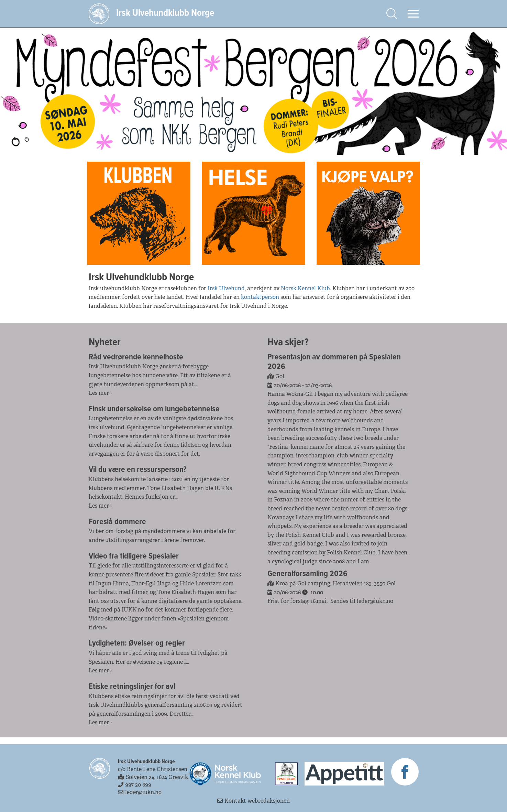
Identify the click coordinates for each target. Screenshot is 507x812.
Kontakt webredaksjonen (254, 801)
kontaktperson (260, 297)
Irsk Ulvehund (226, 288)
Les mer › (100, 393)
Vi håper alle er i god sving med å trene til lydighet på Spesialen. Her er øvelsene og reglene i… (158, 657)
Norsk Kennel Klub (305, 288)
